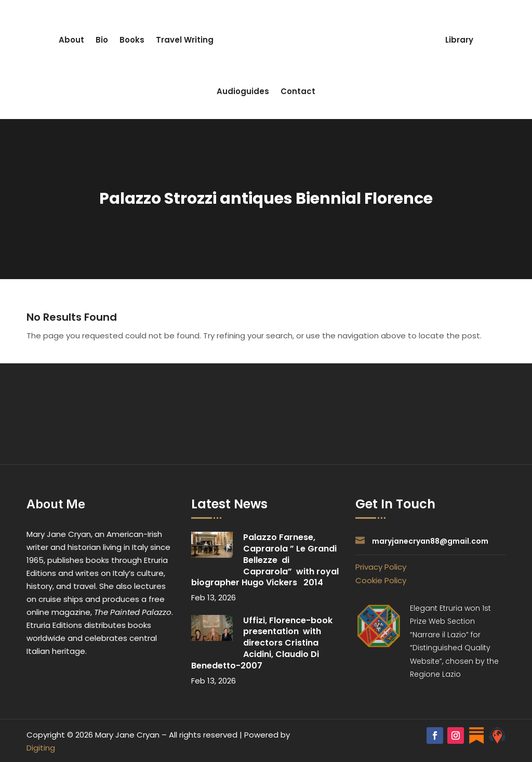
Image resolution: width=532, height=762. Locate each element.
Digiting (41, 748)
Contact (298, 91)
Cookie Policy (381, 580)
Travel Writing (185, 40)
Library (459, 40)
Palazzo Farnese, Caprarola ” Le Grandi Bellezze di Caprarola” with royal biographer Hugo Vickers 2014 (265, 560)
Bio (102, 40)
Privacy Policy (381, 567)
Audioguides (243, 91)
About (71, 40)
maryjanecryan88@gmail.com (430, 541)
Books (132, 40)
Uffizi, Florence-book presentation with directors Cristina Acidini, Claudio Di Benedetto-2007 (263, 643)
